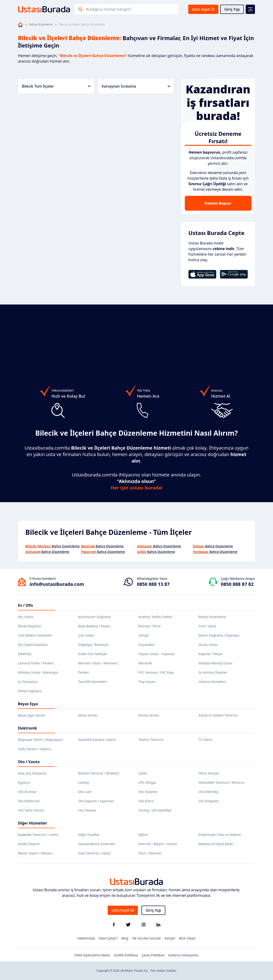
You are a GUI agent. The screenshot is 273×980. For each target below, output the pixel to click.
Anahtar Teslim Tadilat (155, 617)
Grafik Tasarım (29, 844)
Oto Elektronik (29, 801)
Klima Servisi (88, 715)
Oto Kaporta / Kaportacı (96, 801)
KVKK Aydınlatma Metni (92, 955)
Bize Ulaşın (188, 938)
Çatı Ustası (86, 635)
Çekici (143, 773)
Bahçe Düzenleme (41, 25)
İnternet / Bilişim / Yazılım (158, 844)
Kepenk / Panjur (211, 654)
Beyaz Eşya (28, 704)
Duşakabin (147, 645)
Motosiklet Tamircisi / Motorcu (222, 782)
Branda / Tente (150, 626)
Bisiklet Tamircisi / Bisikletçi (99, 773)
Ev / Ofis (26, 605)
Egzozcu (24, 782)
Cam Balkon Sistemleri (35, 635)
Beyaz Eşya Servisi (32, 715)
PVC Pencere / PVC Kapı (156, 672)
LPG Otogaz (147, 782)
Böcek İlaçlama (30, 626)
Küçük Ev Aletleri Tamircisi (218, 715)
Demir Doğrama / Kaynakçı (219, 635)
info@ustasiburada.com (57, 584)
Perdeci (84, 672)
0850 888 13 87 (153, 584)
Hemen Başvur (218, 203)
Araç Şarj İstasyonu (33, 773)
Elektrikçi (25, 654)
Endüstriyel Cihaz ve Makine (220, 835)
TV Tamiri (206, 740)
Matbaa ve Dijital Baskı (216, 844)
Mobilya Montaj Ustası (216, 663)
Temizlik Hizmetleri (93, 682)
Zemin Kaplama (30, 691)
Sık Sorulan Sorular (146, 938)
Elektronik (28, 728)
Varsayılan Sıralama (136, 86)
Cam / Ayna (207, 626)
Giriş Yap (232, 9)
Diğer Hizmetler (33, 823)
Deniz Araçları (209, 773)
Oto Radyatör (209, 801)
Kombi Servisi (149, 715)
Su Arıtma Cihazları (213, 672)
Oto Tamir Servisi (31, 810)
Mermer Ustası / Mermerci (98, 663)
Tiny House (147, 682)
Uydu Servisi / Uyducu (35, 749)
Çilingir (144, 635)
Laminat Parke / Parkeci (36, 663)
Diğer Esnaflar (89, 835)
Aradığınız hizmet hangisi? (109, 9)
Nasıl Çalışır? (108, 938)
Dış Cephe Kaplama (33, 645)
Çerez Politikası (153, 955)
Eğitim (143, 835)
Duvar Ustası (208, 645)
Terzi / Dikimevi (150, 853)
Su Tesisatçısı (28, 682)
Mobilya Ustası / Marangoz (38, 672)
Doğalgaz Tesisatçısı (93, 645)
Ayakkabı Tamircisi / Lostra (38, 835)
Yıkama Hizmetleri (212, 682)
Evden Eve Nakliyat (93, 654)
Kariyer (170, 938)
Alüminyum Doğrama (95, 617)
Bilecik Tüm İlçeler (56, 86)
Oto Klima (146, 801)
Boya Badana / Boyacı (95, 626)
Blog (125, 938)
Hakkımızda (86, 938)
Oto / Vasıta (29, 762)
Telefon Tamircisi (151, 740)
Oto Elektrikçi (209, 792)
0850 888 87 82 (237, 584)
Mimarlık (145, 663)
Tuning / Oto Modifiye (155, 810)
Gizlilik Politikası (126, 955)
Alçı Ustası (26, 617)
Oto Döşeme (148, 792)
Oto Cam (85, 792)
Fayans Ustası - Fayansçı (157, 654)
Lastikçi (84, 782)
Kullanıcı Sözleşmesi (184, 955)
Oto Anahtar (27, 792)
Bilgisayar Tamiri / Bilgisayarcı (41, 740)
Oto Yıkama (87, 810)
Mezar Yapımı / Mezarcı (36, 853)
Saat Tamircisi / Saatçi (95, 853)
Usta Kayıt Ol (203, 9)
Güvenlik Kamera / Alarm (97, 740)
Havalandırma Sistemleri (97, 844)
